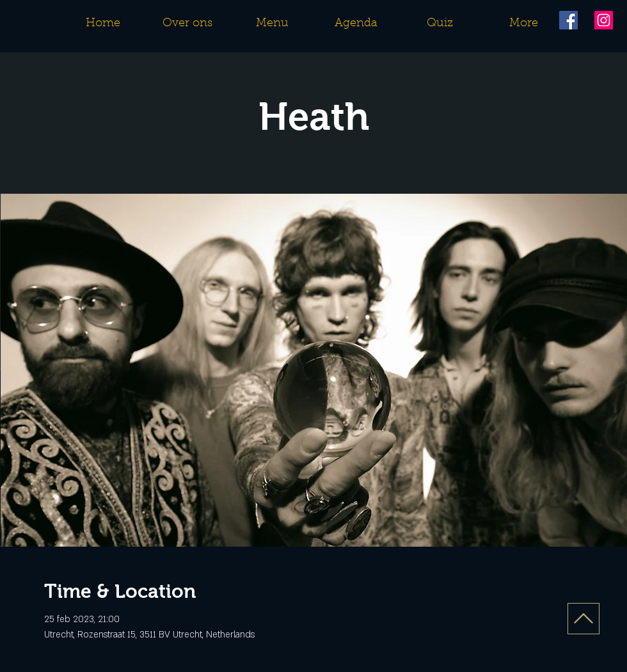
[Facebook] (568, 20)
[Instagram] (604, 20)
